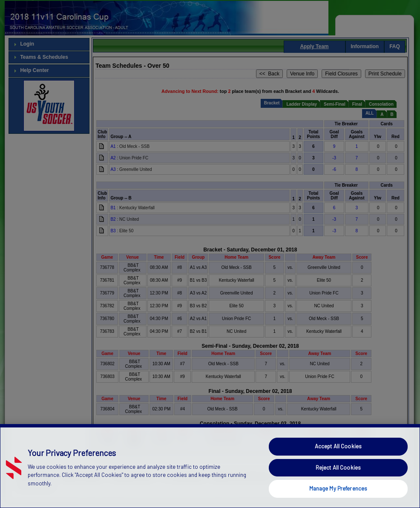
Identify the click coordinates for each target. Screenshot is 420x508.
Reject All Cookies (338, 482)
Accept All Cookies (338, 461)
